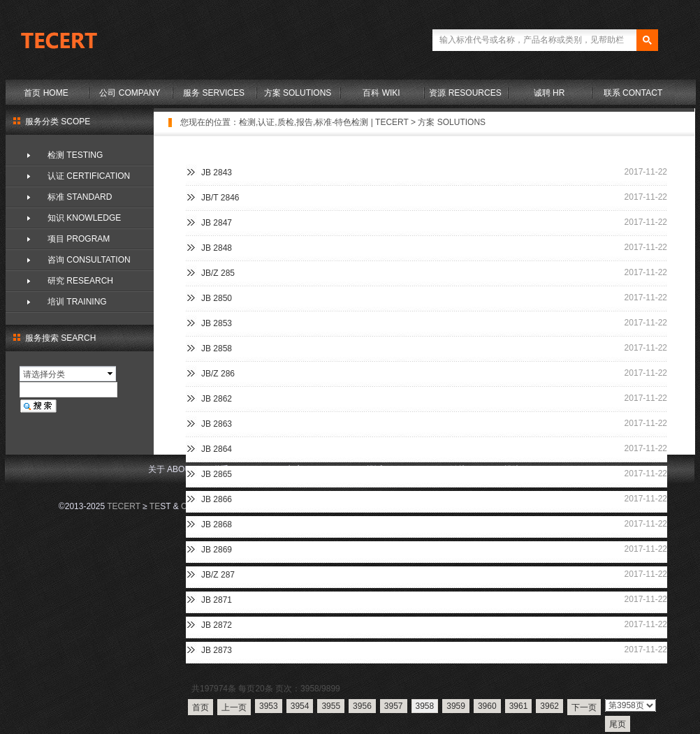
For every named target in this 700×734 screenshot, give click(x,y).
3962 (549, 706)
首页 (200, 707)
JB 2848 (217, 248)
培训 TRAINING (77, 302)
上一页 (234, 707)
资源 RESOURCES (465, 93)
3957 (394, 706)
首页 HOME (46, 93)
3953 (269, 706)
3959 (456, 706)
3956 (362, 706)
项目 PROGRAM (79, 239)
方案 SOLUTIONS (298, 93)
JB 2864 (217, 449)
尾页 (618, 724)
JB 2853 (217, 323)
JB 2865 (217, 474)
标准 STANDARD (80, 197)
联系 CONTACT (633, 93)
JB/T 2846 (220, 198)
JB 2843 (217, 173)
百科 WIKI (381, 93)
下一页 (584, 707)
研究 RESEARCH (80, 281)
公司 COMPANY (130, 93)
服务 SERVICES (214, 93)
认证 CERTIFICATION (89, 176)
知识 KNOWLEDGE (84, 218)
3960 (487, 706)
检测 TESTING (75, 155)
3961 (519, 706)
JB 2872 (217, 625)
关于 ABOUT (172, 469)
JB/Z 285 (218, 273)
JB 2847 (217, 223)
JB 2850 (217, 298)
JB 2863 (217, 424)
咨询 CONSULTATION (89, 260)
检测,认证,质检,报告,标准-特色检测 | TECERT (324, 122)
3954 (300, 706)
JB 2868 (217, 524)
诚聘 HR (549, 93)
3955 (331, 706)
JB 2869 (217, 550)
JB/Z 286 (218, 374)
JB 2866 (217, 499)
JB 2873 (217, 650)
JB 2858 (217, 348)
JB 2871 (217, 600)
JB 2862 (217, 399)
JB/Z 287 (218, 575)
